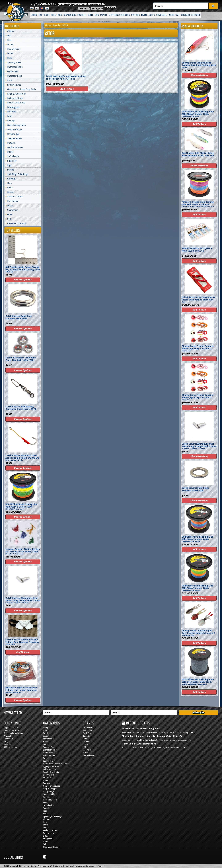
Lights (152, 15)
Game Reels (13, 71)
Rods (60, 15)
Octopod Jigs (13, 134)
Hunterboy (87, 736)
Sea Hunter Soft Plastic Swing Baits (141, 729)
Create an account (92, 4)
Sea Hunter (87, 742)
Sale (178, 15)
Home (84, 9)
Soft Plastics (13, 156)
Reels (53, 15)
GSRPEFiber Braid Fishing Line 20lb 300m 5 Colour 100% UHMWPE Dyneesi (197, 588)
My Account (63, 4)
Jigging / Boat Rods (16, 94)
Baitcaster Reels (15, 76)
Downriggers (70, 15)
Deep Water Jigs (15, 130)
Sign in (74, 4)
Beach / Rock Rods (16, 103)
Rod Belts (82, 15)
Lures (91, 15)
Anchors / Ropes (15, 197)
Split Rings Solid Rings (119, 15)
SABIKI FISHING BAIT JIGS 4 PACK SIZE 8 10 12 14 (197, 250)
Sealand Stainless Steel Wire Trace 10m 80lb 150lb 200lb (21, 359)
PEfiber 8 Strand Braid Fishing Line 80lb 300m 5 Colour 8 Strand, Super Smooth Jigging (198, 204)
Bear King (86, 750)
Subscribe (199, 713)
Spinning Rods (14, 85)
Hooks (47, 15)
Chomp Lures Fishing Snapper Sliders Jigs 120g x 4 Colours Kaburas (198, 397)
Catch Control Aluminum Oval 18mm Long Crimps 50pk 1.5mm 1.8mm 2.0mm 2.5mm (23, 601)
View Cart (110, 7)
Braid (10, 40)
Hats (9, 183)
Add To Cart (67, 89)
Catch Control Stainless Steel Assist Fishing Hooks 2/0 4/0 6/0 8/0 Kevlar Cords (22, 458)
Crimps (34, 15)
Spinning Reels (14, 62)
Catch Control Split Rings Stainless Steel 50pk (19, 317)
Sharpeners (162, 15)
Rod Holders (13, 201)
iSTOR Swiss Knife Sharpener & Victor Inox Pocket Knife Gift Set (66, 78)
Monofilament (14, 49)
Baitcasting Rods (15, 98)
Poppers (11, 143)
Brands (56, 25)
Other (171, 15)
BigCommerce (68, 866)
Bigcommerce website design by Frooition (89, 866)
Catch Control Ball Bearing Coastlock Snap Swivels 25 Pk (21, 408)
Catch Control (88, 733)
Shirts (10, 188)
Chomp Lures (88, 728)
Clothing (135, 15)
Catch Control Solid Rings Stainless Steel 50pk (195, 489)
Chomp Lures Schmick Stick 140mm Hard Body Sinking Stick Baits (199, 65)
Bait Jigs (11, 121)
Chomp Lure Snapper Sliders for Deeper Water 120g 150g (153, 736)
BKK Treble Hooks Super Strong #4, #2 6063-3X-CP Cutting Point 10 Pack (23, 270)
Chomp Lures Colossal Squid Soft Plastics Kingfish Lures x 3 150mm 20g (198, 633)
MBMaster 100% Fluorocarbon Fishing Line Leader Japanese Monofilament (21, 690)
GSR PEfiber (87, 730)
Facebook (45, 857)
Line (40, 15)
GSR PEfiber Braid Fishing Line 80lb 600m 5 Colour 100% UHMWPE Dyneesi (198, 114)
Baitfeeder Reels (15, 67)
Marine (144, 15)
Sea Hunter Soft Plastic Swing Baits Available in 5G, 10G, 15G (198, 154)
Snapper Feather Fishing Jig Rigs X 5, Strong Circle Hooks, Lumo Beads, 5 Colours (23, 552)
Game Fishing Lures (16, 125)
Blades (10, 152)
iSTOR (85, 753)
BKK (84, 747)
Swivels (104, 15)
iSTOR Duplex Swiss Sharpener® (139, 744)
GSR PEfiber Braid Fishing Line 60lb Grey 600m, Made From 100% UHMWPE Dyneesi (198, 682)
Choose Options (23, 280)
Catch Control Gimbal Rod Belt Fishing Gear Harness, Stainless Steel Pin (22, 642)
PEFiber (86, 744)
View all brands (89, 755)
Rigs (97, 15)
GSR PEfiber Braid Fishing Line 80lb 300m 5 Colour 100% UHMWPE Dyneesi (21, 507)
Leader (10, 45)
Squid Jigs (12, 161)
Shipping (97, 9)
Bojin (85, 739)
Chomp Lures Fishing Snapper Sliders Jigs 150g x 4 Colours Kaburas (198, 349)
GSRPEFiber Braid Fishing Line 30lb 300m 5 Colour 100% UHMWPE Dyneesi (197, 539)
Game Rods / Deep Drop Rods (22, 89)
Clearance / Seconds (191, 15)
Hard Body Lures (15, 147)
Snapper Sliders (15, 138)
